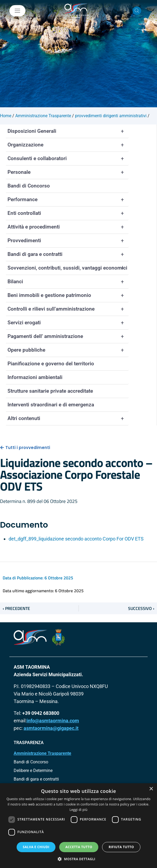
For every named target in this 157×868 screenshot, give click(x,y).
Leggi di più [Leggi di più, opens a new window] (79, 810)
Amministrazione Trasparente (42, 753)
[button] (78, 859)
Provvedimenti (68, 241)
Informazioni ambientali (35, 377)
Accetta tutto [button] (79, 847)
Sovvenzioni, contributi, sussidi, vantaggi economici (68, 268)
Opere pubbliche (68, 350)
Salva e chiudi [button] (36, 847)
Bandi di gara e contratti (68, 254)
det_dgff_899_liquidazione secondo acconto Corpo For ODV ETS (76, 539)
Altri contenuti (68, 418)
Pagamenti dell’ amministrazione (68, 336)
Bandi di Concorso (29, 186)
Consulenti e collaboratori (68, 159)
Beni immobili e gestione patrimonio (68, 295)
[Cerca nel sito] (137, 11)
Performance (68, 200)
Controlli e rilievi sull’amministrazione (68, 309)
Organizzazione (68, 145)
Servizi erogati (68, 323)
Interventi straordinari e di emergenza (51, 405)
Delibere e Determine (33, 770)
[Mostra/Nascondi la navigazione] (17, 11)
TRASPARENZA (29, 743)
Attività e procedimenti (68, 227)
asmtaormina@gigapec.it (51, 728)
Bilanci (68, 282)
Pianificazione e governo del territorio (51, 364)
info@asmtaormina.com (53, 721)
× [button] (151, 789)
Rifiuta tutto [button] (121, 847)
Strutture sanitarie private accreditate (50, 391)
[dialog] (78, 826)
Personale (68, 172)
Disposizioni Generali (68, 131)
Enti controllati (68, 213)
